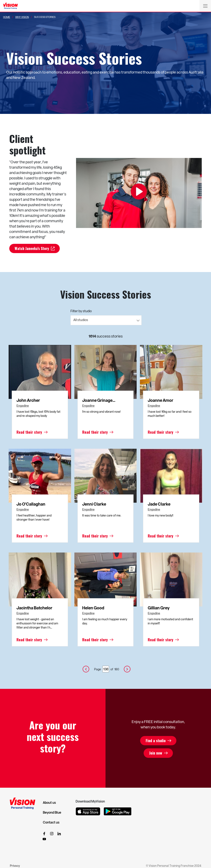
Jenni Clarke (94, 504)
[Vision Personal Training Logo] (11, 6)
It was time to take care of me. (102, 516)
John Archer (28, 400)
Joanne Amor (161, 400)
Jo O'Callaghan (31, 504)
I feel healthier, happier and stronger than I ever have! (34, 518)
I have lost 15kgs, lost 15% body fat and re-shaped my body (38, 414)
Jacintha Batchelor (34, 608)
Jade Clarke (159, 504)
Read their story (29, 432)
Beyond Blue (52, 813)
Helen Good (93, 608)
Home (7, 17)
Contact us (51, 822)
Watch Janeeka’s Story (33, 249)
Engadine (23, 406)
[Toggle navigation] (205, 6)
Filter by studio (81, 311)
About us (49, 803)
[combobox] (106, 320)
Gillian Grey (159, 608)
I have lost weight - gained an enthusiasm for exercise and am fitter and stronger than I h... (37, 623)
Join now (155, 753)
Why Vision (22, 17)
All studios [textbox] (81, 320)
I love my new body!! (161, 516)
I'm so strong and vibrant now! (101, 412)
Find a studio (155, 741)
